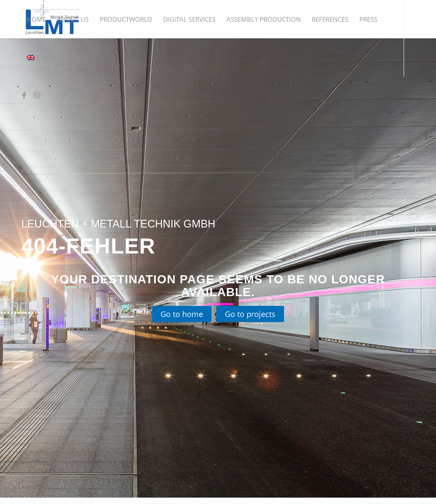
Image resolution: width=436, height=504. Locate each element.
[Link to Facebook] (24, 95)
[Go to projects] (250, 314)
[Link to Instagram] (37, 95)
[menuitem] (36, 19)
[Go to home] (182, 314)
